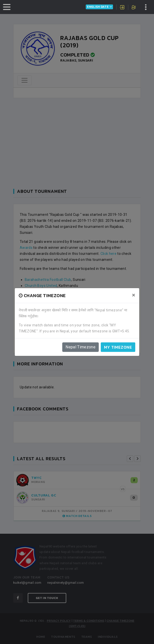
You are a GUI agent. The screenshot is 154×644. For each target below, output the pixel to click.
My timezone (118, 347)
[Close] (134, 295)
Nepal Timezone (80, 347)
